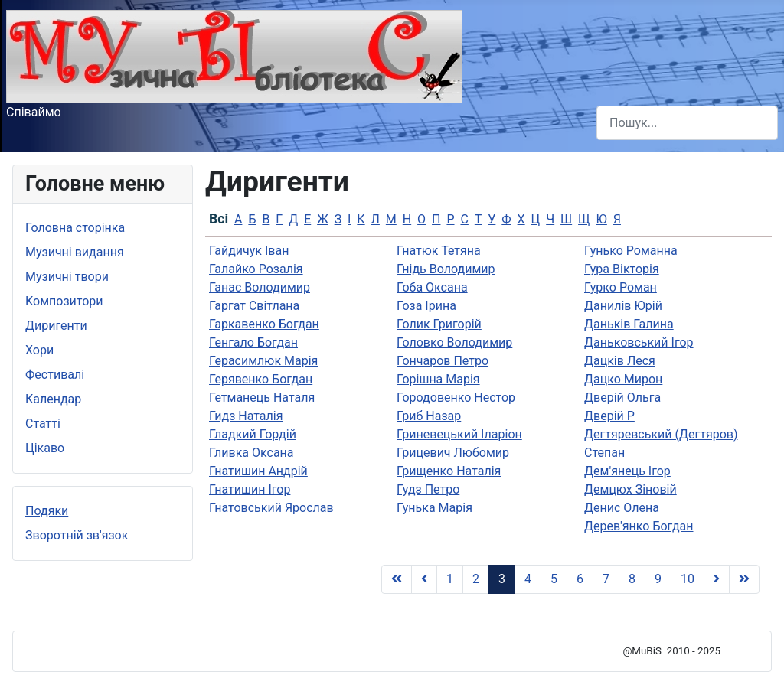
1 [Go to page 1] (450, 579)
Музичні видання (75, 252)
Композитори (64, 301)
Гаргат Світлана (254, 306)
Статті (43, 424)
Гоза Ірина (426, 306)
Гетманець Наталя (262, 398)
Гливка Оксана (252, 453)
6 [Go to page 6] (580, 579)
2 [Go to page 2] (476, 579)
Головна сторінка (75, 228)
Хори (39, 350)
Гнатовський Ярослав (271, 508)
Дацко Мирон (623, 379)
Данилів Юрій (623, 306)
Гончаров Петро (443, 361)
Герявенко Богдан (261, 379)
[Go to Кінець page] (744, 579)
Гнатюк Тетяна (439, 251)
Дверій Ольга (622, 398)
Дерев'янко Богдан (639, 526)
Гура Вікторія (622, 269)
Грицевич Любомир (453, 453)
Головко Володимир (454, 342)
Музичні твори (67, 277)
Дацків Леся (620, 361)
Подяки (47, 511)
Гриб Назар (429, 416)
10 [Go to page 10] (688, 579)
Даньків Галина (629, 324)
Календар (53, 399)
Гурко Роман (621, 287)
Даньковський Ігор (639, 342)
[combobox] (687, 123)
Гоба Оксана (432, 287)
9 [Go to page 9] (658, 579)
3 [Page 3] (502, 579)
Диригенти (56, 326)
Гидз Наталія (246, 416)
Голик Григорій (439, 324)
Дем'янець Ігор (627, 471)
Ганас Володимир (260, 287)
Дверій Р (609, 416)
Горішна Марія (438, 379)
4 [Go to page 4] (528, 579)
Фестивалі (55, 375)
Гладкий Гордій (253, 434)
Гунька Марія (434, 508)
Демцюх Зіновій (630, 489)
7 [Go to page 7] (606, 579)
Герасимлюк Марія (263, 361)
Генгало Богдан (253, 342)
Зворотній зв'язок (77, 535)
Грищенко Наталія (449, 471)
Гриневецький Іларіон (459, 434)
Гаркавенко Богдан (264, 324)
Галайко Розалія (256, 269)
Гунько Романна (631, 251)
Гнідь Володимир (446, 269)
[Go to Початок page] (397, 579)
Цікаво (45, 448)
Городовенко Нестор (456, 398)
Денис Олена (622, 508)
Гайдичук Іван (249, 251)
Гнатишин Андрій (258, 471)
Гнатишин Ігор (250, 489)
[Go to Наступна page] (717, 579)
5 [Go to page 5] (554, 579)
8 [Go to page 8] (632, 579)
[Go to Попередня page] (424, 579)
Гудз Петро (428, 489)
